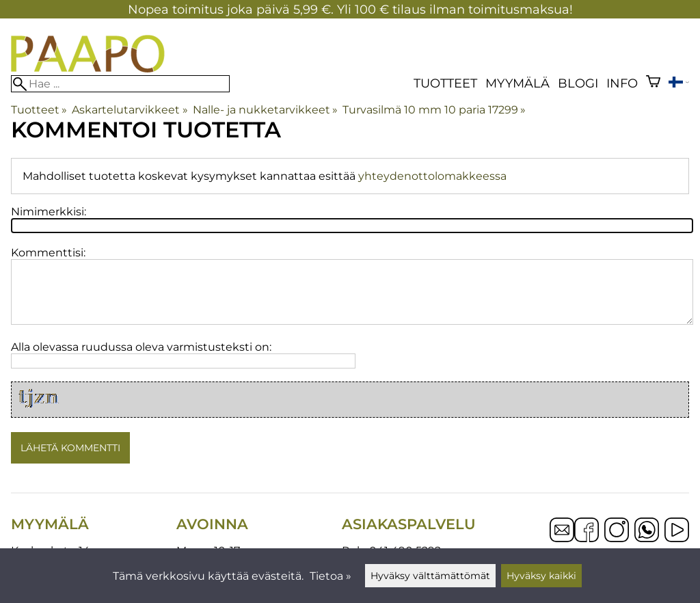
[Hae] (120, 84)
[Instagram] (617, 531)
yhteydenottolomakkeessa (432, 176)
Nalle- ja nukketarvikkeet (265, 110)
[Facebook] (587, 531)
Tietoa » (331, 576)
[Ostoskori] (653, 83)
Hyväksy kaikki (541, 576)
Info (622, 83)
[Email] (562, 538)
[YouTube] (677, 531)
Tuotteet (445, 83)
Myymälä (517, 83)
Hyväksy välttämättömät (430, 576)
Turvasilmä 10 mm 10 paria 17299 (434, 110)
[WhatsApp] (647, 531)
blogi (578, 83)
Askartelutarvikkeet (130, 110)
